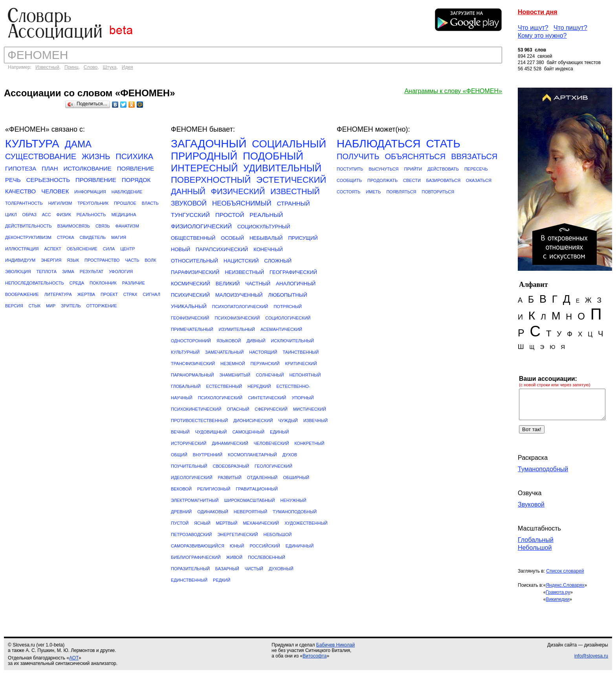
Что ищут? (533, 28)
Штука (110, 67)
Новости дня (538, 12)
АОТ (74, 658)
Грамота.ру (558, 592)
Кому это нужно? (542, 36)
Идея (127, 67)
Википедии (557, 599)
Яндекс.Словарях (565, 585)
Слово (91, 67)
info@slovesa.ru (591, 656)
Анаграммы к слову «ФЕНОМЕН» (453, 91)
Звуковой (531, 504)
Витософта (314, 656)
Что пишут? (570, 28)
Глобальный (536, 540)
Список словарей (565, 571)
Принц (71, 67)
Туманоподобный (543, 469)
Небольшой (535, 548)
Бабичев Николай (335, 645)
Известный (47, 67)
